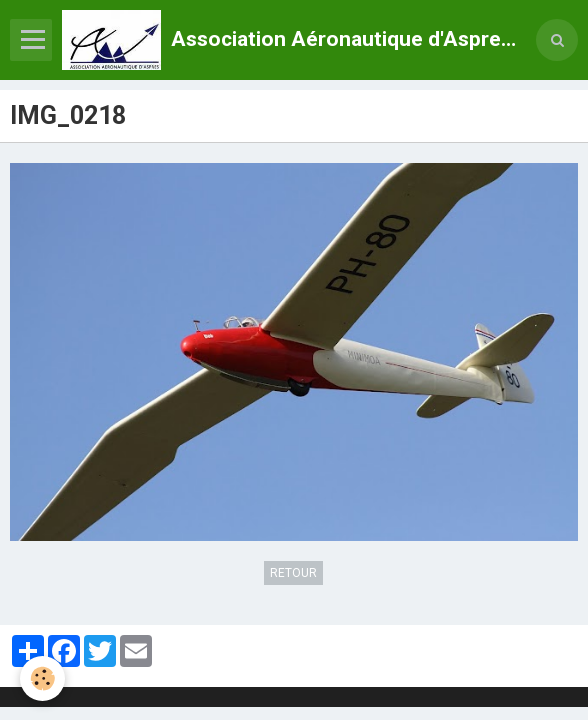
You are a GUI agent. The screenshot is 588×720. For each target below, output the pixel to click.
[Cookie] (42, 678)
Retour (293, 573)
